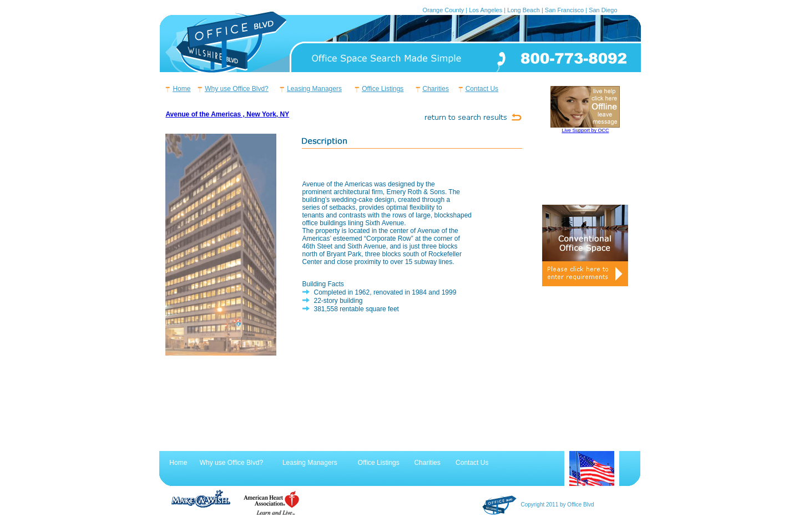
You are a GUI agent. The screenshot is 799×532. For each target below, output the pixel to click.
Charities (436, 89)
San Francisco (564, 10)
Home (181, 89)
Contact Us (482, 89)
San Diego (603, 10)
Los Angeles (486, 10)
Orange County (444, 10)
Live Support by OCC (585, 130)
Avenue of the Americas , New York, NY (227, 114)
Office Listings (383, 89)
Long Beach (524, 10)
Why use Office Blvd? (237, 89)
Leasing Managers (314, 89)
